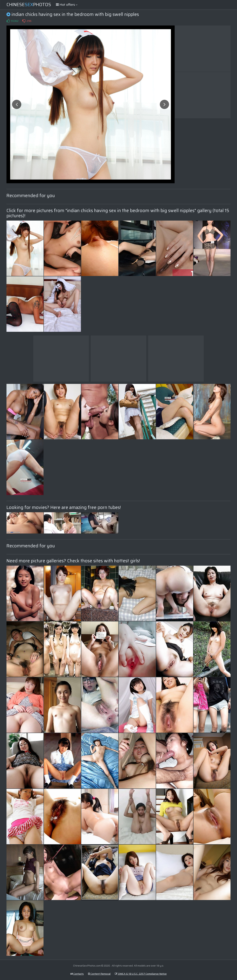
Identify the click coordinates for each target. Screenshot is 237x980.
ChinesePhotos (29, 5)
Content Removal (99, 974)
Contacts (77, 974)
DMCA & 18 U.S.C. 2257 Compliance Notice (141, 974)
